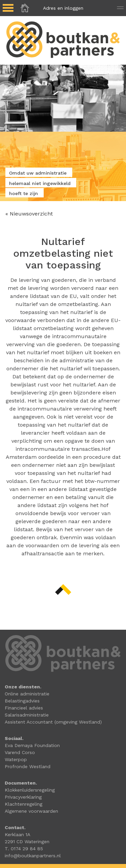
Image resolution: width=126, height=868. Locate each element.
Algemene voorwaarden (31, 811)
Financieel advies (24, 708)
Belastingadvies (22, 701)
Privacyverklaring (23, 797)
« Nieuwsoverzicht (29, 214)
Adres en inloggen (63, 8)
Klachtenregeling (24, 804)
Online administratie (27, 694)
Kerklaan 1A (17, 834)
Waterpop (16, 759)
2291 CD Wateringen (27, 842)
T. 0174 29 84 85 (24, 849)
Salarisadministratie (27, 715)
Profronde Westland (28, 766)
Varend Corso (20, 752)
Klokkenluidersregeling (30, 790)
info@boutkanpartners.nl (33, 856)
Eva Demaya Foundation (32, 745)
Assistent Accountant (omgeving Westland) (53, 722)
